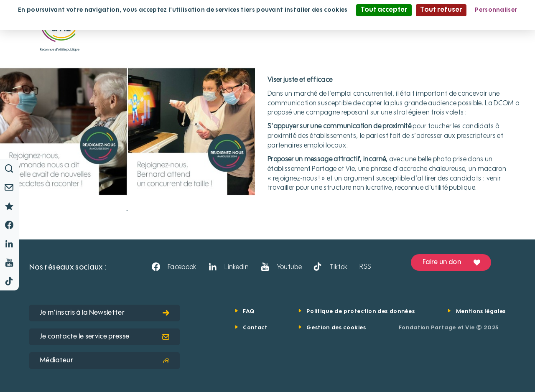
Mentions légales (481, 312)
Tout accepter (384, 10)
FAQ (249, 312)
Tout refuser (441, 10)
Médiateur (104, 361)
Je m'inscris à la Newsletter (104, 313)
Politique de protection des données (360, 312)
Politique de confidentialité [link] (267, 22)
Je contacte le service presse (104, 337)
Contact (255, 328)
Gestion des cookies (336, 328)
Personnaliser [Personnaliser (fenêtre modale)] (496, 10)
